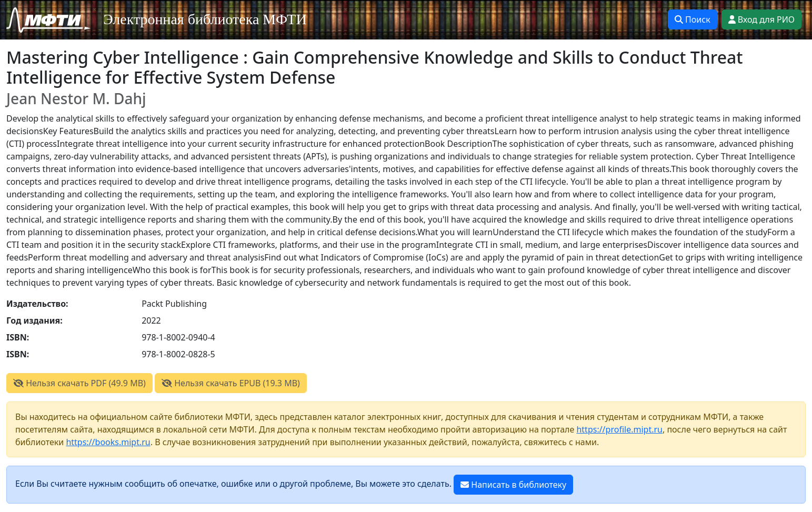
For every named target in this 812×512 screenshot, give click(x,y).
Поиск (693, 19)
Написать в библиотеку (513, 485)
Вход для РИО (761, 19)
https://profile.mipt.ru (619, 429)
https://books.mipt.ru (108, 442)
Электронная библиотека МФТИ (205, 19)
